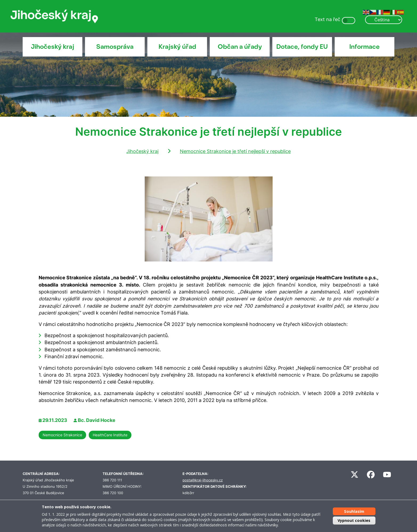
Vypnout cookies (354, 520)
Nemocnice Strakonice (62, 435)
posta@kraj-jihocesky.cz (203, 480)
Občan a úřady (240, 47)
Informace (365, 47)
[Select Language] (383, 20)
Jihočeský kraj (52, 47)
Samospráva (115, 47)
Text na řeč (327, 19)
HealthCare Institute (110, 435)
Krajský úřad (177, 47)
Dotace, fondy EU (302, 47)
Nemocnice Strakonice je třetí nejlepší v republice (235, 151)
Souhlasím (354, 511)
